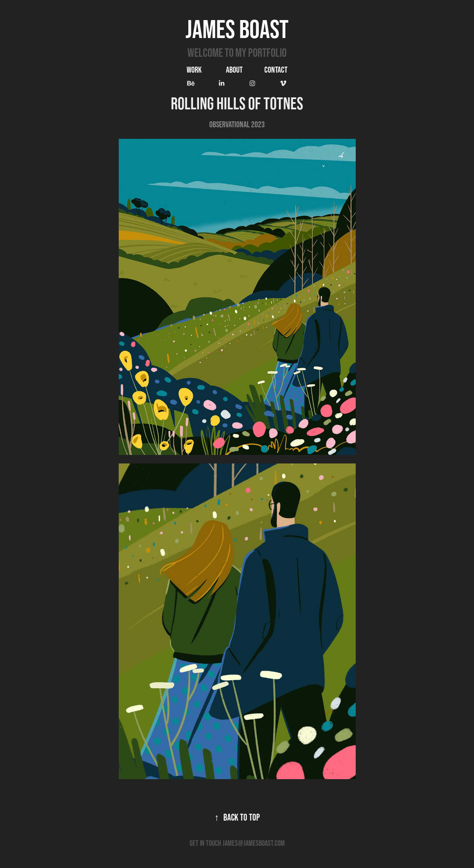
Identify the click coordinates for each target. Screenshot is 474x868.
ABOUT (234, 70)
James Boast (237, 29)
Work (194, 70)
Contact (276, 70)
